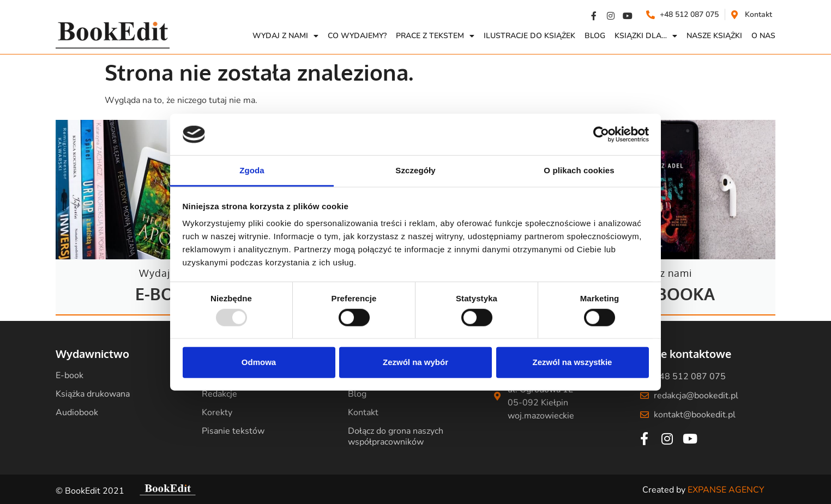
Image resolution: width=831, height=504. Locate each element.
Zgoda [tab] (252, 170)
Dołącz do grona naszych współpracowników (396, 436)
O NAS (763, 36)
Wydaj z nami (285, 36)
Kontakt (363, 412)
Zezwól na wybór (415, 362)
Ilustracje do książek (529, 36)
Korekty (217, 412)
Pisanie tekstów (233, 431)
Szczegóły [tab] (415, 170)
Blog (595, 36)
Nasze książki (714, 36)
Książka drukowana (93, 394)
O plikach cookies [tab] (579, 170)
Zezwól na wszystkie (573, 362)
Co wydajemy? (357, 36)
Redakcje (219, 394)
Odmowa (259, 362)
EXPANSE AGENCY (726, 490)
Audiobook (77, 412)
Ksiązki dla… (646, 36)
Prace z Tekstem (435, 36)
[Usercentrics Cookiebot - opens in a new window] (601, 135)
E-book (70, 375)
